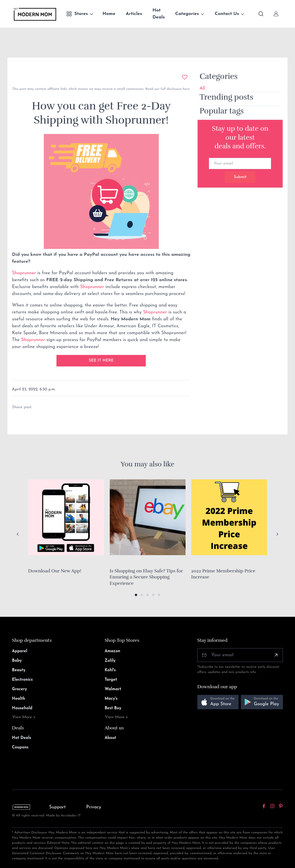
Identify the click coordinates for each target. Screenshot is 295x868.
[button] (136, 595)
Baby (17, 661)
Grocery (20, 689)
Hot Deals (159, 14)
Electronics (22, 680)
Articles (134, 14)
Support (57, 807)
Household (22, 708)
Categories (187, 14)
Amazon (112, 651)
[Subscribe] (276, 655)
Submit (240, 177)
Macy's (111, 699)
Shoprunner (24, 273)
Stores (77, 14)
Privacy (94, 807)
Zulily (110, 661)
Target (111, 680)
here (186, 89)
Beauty (19, 670)
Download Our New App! (55, 571)
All (202, 88)
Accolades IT (71, 816)
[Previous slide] (18, 534)
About (110, 738)
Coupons (20, 747)
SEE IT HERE (101, 361)
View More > (24, 717)
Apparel (20, 651)
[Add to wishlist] (185, 77)
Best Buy (113, 708)
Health (19, 699)
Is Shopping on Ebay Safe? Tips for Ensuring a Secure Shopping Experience (146, 577)
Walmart (113, 689)
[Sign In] (276, 14)
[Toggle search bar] (261, 14)
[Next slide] (277, 534)
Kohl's (110, 670)
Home (109, 14)
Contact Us (227, 14)
